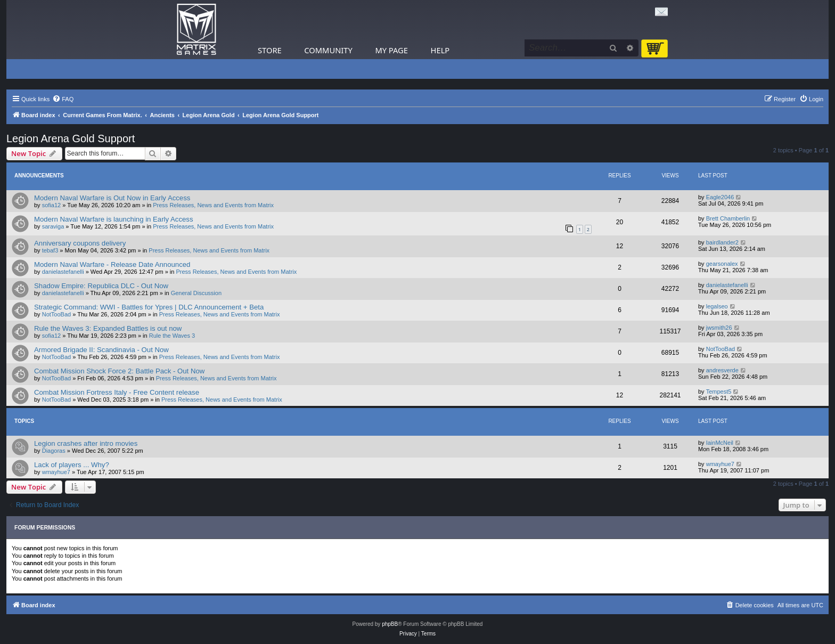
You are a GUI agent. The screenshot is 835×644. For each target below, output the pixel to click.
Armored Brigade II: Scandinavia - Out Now (101, 350)
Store (270, 50)
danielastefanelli (63, 272)
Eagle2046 (720, 197)
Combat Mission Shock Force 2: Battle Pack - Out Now (119, 371)
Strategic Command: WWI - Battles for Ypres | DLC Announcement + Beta (149, 307)
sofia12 (51, 205)
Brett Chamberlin (728, 218)
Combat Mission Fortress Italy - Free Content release (117, 392)
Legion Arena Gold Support (71, 138)
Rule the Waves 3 (172, 336)
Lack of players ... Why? (72, 465)
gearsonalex (722, 264)
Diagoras (54, 451)
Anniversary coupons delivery (80, 243)
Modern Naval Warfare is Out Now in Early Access (112, 198)
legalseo (717, 306)
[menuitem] (63, 99)
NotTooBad (56, 314)
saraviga (53, 226)
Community (328, 50)
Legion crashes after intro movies (86, 443)
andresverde (722, 370)
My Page (391, 50)
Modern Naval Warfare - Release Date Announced (112, 264)
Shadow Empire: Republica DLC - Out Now (101, 286)
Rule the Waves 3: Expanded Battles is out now (108, 328)
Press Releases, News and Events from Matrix (213, 205)
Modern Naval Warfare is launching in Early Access (114, 219)
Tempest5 (719, 392)
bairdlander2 (722, 242)
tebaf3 (50, 250)
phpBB (390, 624)
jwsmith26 (719, 328)
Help (440, 50)
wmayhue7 (56, 472)
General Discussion (196, 293)
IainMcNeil (720, 443)
